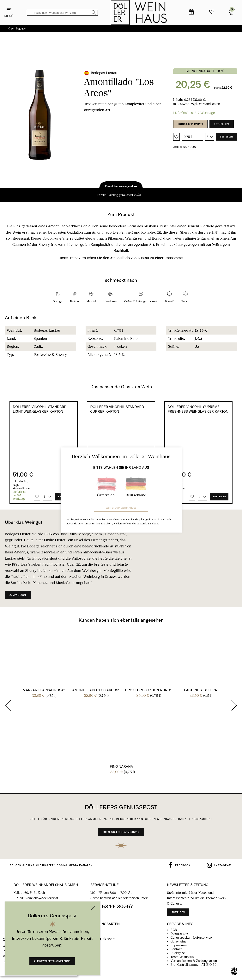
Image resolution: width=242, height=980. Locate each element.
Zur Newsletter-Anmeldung (52, 961)
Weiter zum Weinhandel (121, 508)
